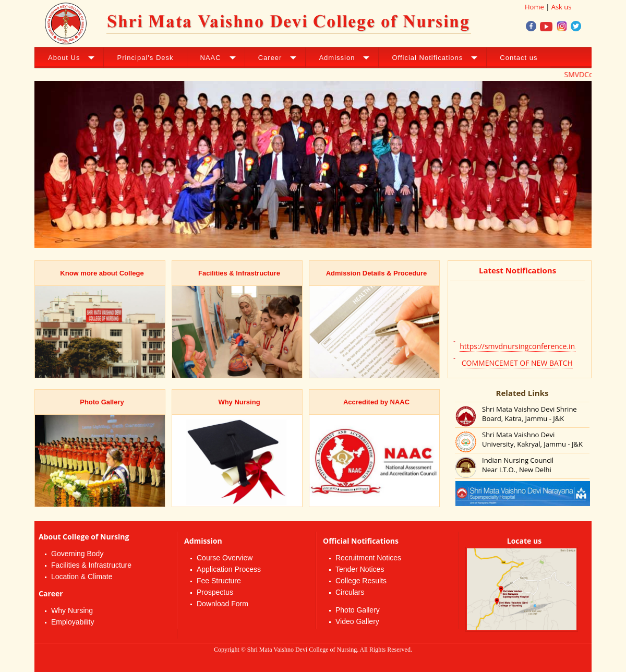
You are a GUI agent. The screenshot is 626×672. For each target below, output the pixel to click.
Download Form (222, 604)
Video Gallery (357, 621)
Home (534, 7)
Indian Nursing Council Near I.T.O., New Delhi (518, 465)
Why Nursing (72, 610)
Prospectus (215, 592)
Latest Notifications (517, 270)
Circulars (350, 592)
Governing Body (77, 554)
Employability (73, 622)
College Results (361, 581)
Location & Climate (82, 577)
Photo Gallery (358, 610)
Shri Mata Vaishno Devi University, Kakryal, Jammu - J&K (532, 439)
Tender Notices (360, 569)
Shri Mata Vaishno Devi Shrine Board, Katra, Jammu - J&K (529, 414)
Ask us (562, 7)
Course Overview (225, 558)
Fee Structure (219, 581)
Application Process (229, 569)
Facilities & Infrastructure (91, 565)
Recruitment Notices (368, 558)
